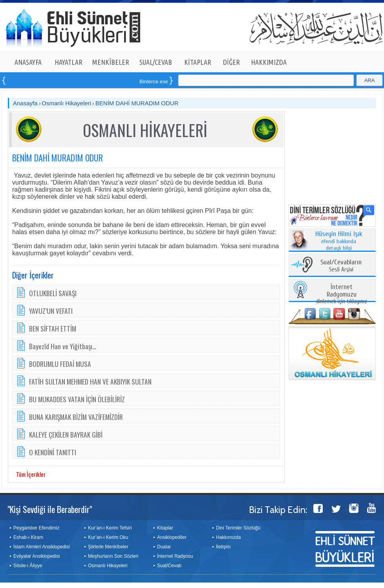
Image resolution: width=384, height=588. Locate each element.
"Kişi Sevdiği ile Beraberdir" (50, 509)
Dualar (164, 547)
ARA (370, 80)
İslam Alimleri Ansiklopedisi (41, 547)
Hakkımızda (228, 537)
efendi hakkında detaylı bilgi (339, 241)
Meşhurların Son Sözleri (113, 556)
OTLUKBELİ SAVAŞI (53, 293)
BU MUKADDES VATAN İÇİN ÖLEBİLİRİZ (77, 399)
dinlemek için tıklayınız (342, 294)
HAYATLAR (69, 62)
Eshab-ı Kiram (28, 537)
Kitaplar (165, 528)
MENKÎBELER (111, 62)
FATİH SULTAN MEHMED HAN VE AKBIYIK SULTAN (90, 381)
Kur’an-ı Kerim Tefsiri (110, 528)
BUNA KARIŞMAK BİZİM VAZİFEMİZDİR (76, 417)
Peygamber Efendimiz (36, 528)
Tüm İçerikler (31, 474)
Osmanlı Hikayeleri (66, 103)
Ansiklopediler (172, 537)
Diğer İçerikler (33, 275)
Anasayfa (25, 103)
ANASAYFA (28, 62)
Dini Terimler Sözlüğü (238, 528)
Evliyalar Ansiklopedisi (37, 556)
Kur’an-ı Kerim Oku (108, 537)
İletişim (223, 547)
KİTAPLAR (198, 62)
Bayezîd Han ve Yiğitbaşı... (62, 346)
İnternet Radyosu (175, 556)
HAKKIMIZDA (269, 62)
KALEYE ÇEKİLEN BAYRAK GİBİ (66, 434)
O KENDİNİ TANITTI (53, 452)
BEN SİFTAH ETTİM (53, 328)
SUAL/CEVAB (156, 62)
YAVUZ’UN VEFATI (51, 311)
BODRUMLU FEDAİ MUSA (60, 364)
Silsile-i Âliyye (28, 566)
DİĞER (231, 62)
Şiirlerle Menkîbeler (108, 547)
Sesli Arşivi (341, 266)
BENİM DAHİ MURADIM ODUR (137, 103)
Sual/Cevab (169, 566)
